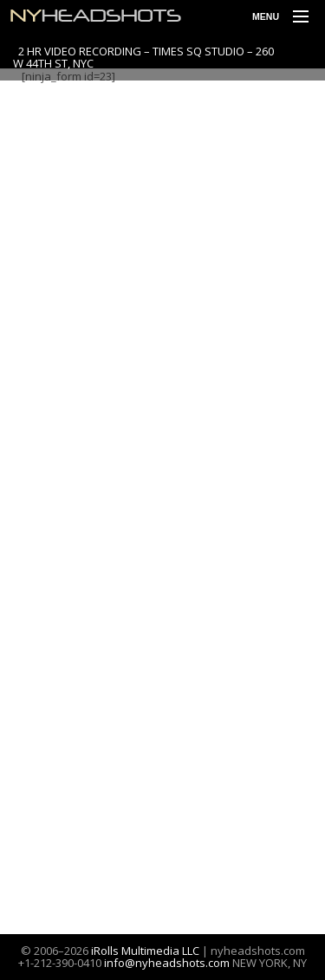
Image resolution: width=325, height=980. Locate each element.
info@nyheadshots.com (167, 963)
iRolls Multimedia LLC (145, 951)
